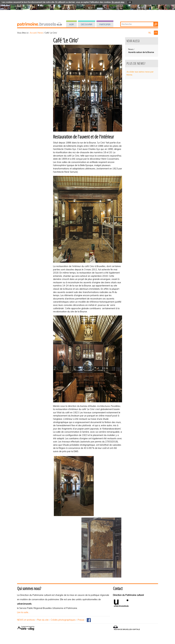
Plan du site (43, 620)
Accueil (33, 33)
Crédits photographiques (63, 620)
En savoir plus (118, 2)
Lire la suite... (23, 612)
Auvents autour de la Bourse (141, 52)
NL (150, 33)
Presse (81, 620)
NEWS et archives (26, 620)
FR (156, 33)
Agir (71, 24)
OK (130, 2)
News (41, 33)
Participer (105, 24)
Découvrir (87, 24)
